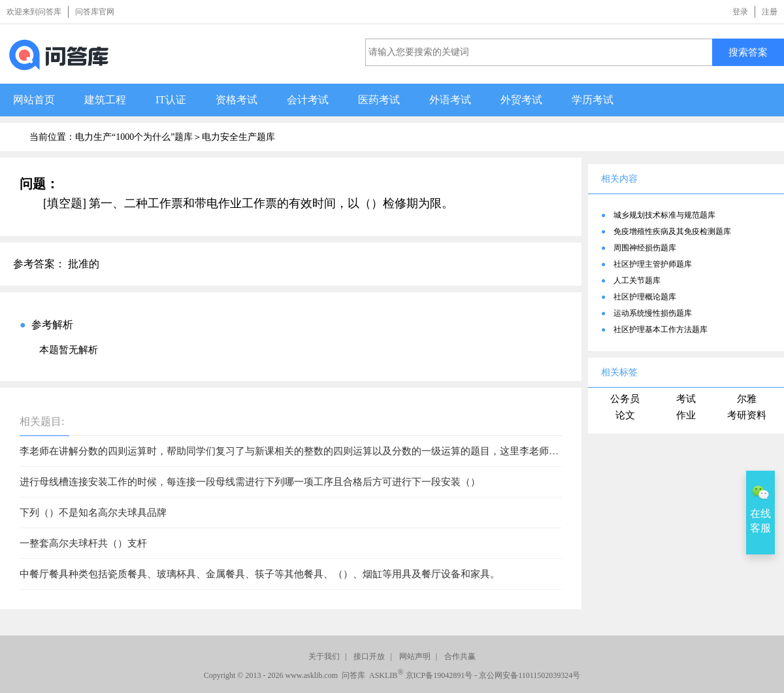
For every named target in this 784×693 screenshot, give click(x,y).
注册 (770, 12)
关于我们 (324, 656)
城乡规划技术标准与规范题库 (664, 215)
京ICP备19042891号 (439, 675)
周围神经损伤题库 (645, 248)
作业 (686, 415)
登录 (740, 12)
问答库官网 (95, 12)
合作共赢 (460, 656)
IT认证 (171, 100)
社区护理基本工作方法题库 (661, 330)
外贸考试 (521, 100)
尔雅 (747, 399)
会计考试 (308, 100)
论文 (625, 415)
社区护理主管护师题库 (653, 264)
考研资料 (747, 415)
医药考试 (379, 100)
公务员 (625, 399)
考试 (686, 399)
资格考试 (237, 100)
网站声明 (415, 656)
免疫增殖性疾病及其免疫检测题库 (672, 231)
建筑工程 (105, 100)
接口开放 (369, 656)
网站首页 (34, 100)
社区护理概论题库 (645, 297)
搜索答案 (748, 52)
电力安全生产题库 (238, 137)
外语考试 (450, 100)
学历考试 (593, 100)
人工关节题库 (637, 280)
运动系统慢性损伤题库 (653, 313)
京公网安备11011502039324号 (530, 675)
